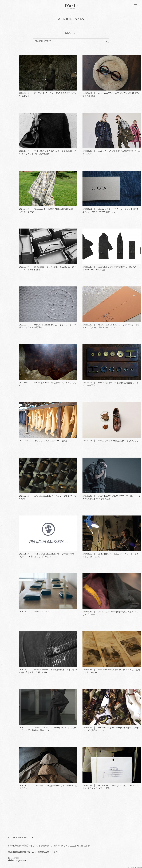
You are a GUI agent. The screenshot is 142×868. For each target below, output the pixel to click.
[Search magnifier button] (107, 41)
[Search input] (70, 41)
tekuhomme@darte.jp (17, 860)
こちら (73, 846)
